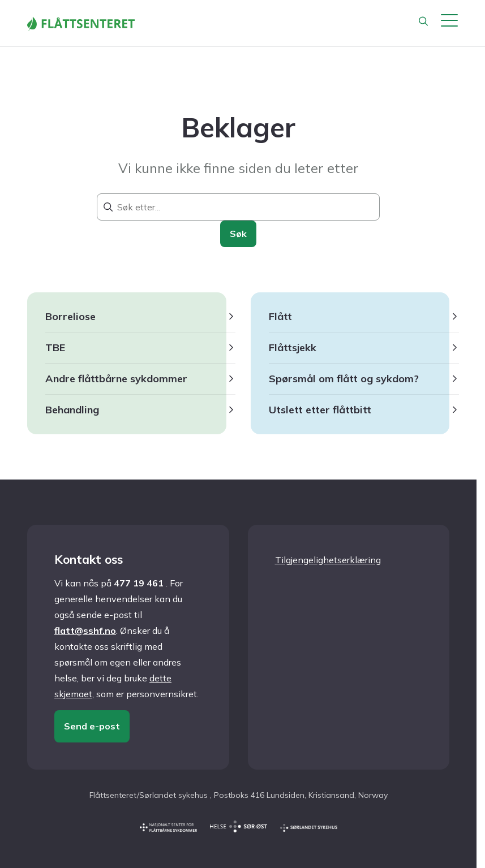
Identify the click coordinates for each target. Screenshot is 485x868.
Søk (238, 234)
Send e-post (92, 726)
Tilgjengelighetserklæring (328, 560)
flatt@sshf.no (85, 631)
